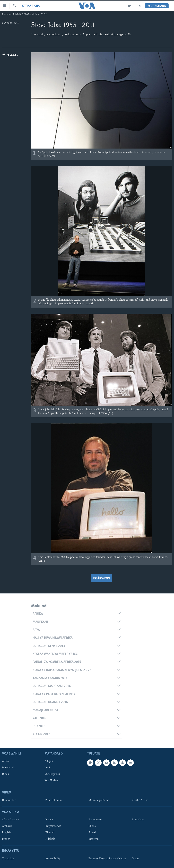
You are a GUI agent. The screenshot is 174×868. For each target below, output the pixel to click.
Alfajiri (49, 761)
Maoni (136, 859)
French (6, 839)
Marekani (8, 768)
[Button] (10, 56)
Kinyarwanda (53, 826)
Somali (93, 833)
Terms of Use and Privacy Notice (107, 859)
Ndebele (50, 839)
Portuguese (95, 820)
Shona (92, 826)
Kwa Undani (52, 781)
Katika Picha (31, 6)
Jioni (47, 768)
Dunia (6, 774)
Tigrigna (94, 839)
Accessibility (53, 859)
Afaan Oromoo (10, 820)
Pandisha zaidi (101, 578)
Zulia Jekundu (54, 800)
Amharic (7, 826)
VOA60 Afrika (140, 800)
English (6, 833)
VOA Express (52, 774)
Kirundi (50, 833)
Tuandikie (8, 859)
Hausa (49, 820)
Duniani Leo (9, 800)
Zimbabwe (138, 820)
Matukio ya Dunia (99, 800)
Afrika (6, 761)
